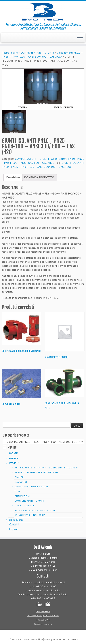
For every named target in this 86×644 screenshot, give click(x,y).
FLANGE (19, 477)
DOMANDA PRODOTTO (39, 177)
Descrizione (13, 177)
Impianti (14, 529)
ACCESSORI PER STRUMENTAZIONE (35, 510)
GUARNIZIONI (22, 496)
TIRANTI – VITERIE (24, 505)
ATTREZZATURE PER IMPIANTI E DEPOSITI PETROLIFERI (46, 468)
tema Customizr (69, 639)
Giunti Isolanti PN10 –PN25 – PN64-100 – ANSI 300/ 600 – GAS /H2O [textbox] (44, 442)
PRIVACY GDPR (43, 620)
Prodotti (14, 463)
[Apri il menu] (80, 38)
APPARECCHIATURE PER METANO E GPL (37, 472)
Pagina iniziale (10, 53)
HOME (13, 453)
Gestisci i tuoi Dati (43, 624)
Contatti (14, 524)
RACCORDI (21, 482)
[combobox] (43, 442)
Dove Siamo (16, 520)
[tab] (13, 177)
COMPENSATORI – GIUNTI (29, 501)
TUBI (17, 491)
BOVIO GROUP (43, 611)
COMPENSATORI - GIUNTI (37, 53)
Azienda (14, 458)
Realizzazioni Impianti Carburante (43, 616)
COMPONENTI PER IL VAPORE (31, 487)
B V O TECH (23, 639)
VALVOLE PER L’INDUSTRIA (30, 515)
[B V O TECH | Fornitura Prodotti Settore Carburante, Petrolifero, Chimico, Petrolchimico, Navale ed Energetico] (43, 12)
